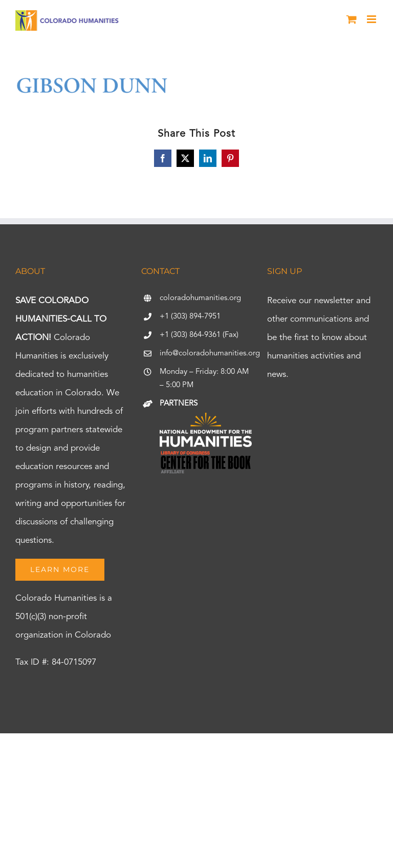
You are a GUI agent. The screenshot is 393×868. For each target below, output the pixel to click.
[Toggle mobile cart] (352, 19)
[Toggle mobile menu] (372, 19)
